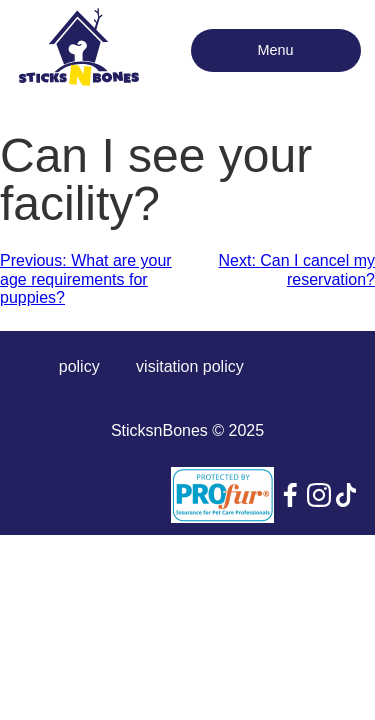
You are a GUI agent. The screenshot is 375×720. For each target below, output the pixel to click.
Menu (276, 50)
